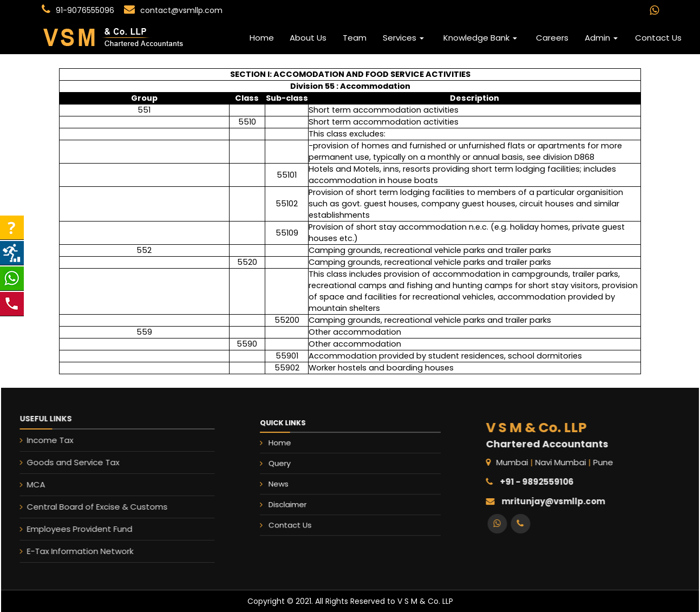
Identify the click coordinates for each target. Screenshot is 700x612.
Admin (601, 38)
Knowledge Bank (480, 38)
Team (355, 38)
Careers (552, 38)
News (303, 481)
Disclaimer (309, 495)
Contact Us (658, 38)
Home (262, 38)
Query (303, 468)
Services (403, 38)
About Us (308, 38)
